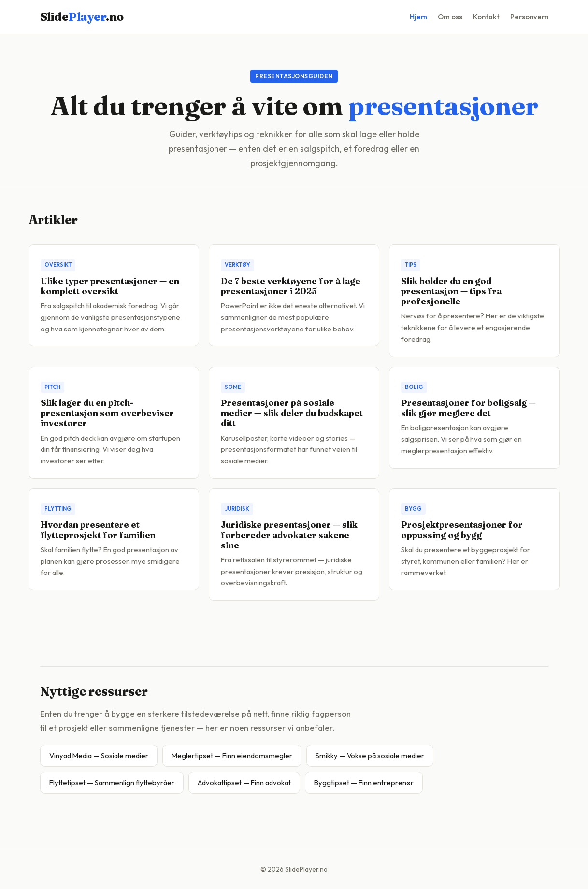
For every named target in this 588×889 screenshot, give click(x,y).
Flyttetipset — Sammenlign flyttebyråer (112, 782)
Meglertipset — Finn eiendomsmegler (232, 755)
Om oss (450, 17)
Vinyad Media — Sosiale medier (99, 755)
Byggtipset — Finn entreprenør (364, 782)
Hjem (418, 17)
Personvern (529, 17)
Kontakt (486, 17)
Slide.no (82, 17)
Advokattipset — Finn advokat (244, 782)
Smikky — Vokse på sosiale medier (370, 755)
